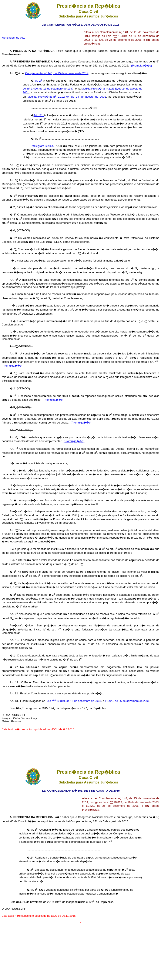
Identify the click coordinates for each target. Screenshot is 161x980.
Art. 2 (38, 81)
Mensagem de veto (14, 38)
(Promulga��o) (142, 66)
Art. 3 (39, 115)
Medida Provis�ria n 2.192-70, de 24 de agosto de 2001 (67, 97)
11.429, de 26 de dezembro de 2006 (127, 701)
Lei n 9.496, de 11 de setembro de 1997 (48, 89)
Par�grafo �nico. (43, 146)
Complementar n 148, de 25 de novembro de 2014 (57, 73)
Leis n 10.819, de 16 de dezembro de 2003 (73, 701)
